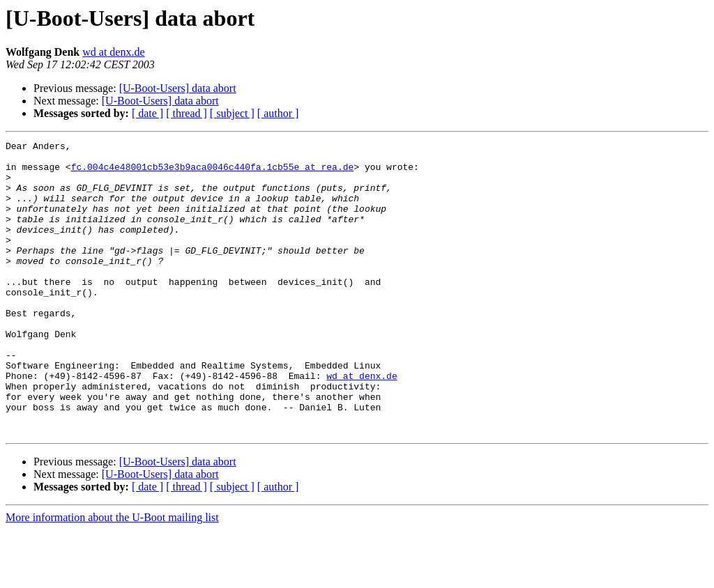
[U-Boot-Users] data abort (178, 88)
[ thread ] (187, 113)
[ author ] (278, 113)
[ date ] (147, 113)
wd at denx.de (113, 52)
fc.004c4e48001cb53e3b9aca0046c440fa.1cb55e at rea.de (213, 173)
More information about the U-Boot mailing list (112, 576)
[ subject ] (232, 113)
